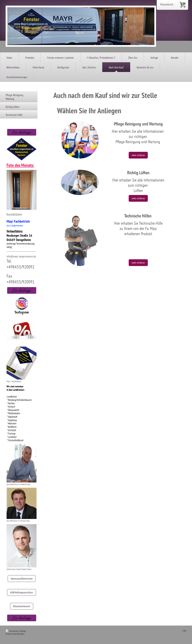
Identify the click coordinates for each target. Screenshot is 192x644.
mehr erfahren (138, 155)
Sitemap (23, 631)
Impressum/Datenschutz (22, 579)
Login (184, 631)
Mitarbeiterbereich (22, 606)
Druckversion (12, 631)
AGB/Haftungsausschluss (22, 592)
